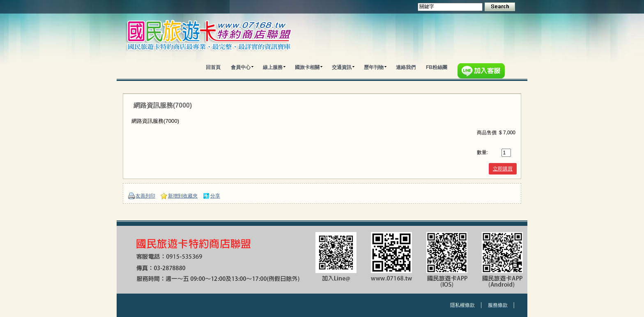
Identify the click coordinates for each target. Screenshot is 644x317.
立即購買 (503, 169)
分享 (215, 196)
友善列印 (145, 196)
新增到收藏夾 (183, 196)
